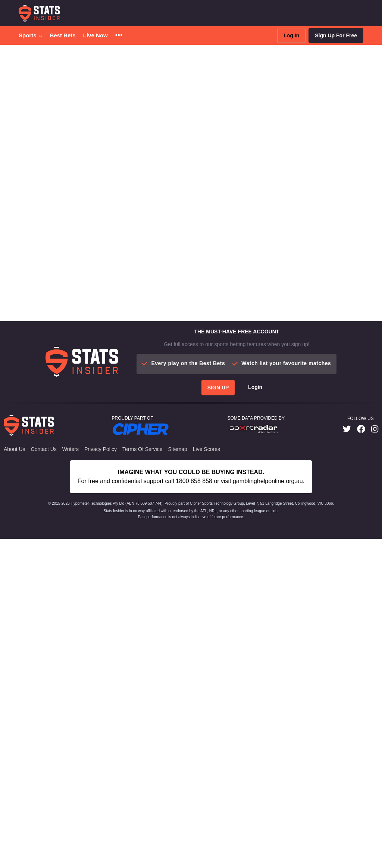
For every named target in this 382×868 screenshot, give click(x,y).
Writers (71, 449)
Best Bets (63, 35)
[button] (119, 36)
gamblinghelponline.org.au (268, 481)
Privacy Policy (101, 449)
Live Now (95, 35)
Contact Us (44, 449)
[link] (347, 429)
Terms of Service (142, 449)
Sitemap (177, 449)
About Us (15, 449)
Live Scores (206, 449)
